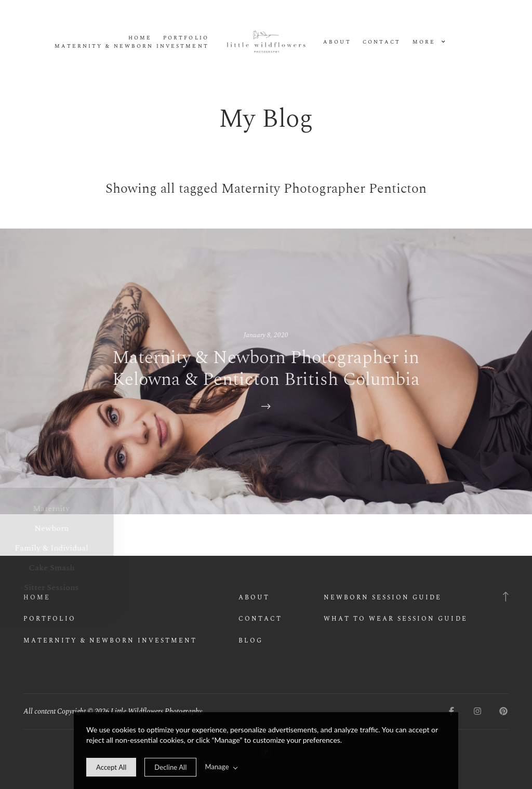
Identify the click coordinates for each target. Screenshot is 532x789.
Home (140, 38)
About (337, 42)
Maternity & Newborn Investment (131, 46)
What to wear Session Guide (395, 619)
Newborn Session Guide (383, 598)
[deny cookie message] (170, 767)
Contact (382, 42)
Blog (251, 641)
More (429, 42)
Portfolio (186, 38)
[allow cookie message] (111, 767)
